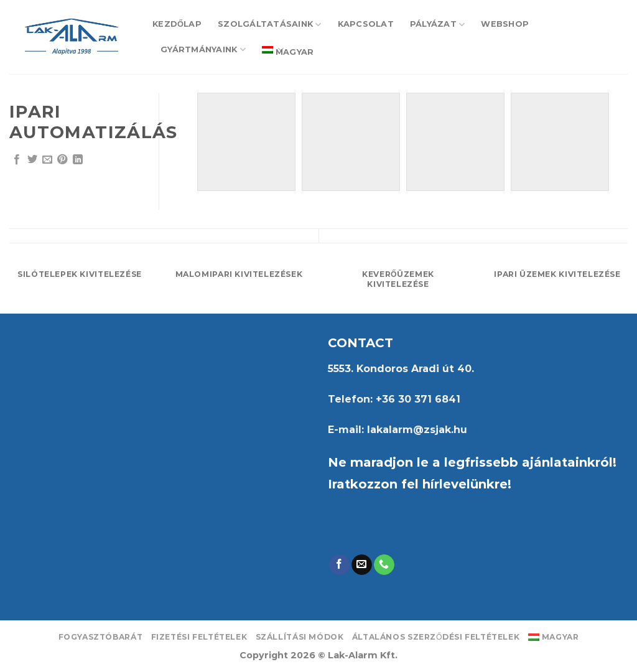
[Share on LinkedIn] (78, 160)
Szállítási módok (300, 637)
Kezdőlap (177, 24)
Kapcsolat (366, 24)
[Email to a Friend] (47, 160)
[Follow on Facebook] (339, 565)
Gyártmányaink (203, 49)
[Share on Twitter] (32, 160)
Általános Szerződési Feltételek (436, 637)
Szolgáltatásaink (270, 25)
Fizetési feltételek (199, 637)
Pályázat (438, 25)
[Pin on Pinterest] (62, 160)
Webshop (505, 24)
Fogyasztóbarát (101, 637)
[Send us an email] (362, 565)
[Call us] (384, 565)
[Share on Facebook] (17, 160)
